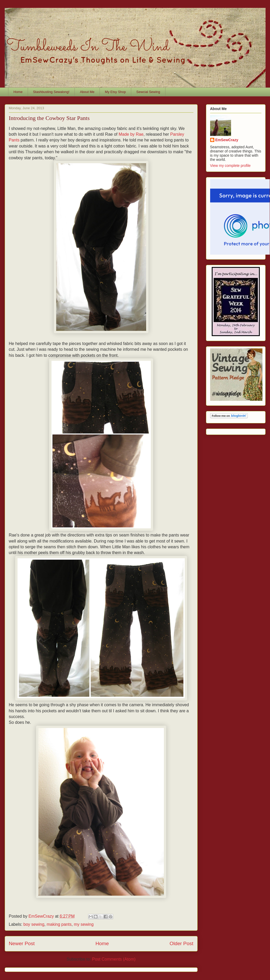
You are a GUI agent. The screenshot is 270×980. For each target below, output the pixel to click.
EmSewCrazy (227, 140)
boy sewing (34, 924)
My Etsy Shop (115, 92)
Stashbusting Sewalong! (51, 92)
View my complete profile (230, 166)
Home (18, 92)
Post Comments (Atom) (114, 959)
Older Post (182, 943)
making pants (59, 924)
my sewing (84, 924)
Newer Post (22, 943)
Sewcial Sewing (148, 92)
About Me (87, 92)
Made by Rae (131, 134)
